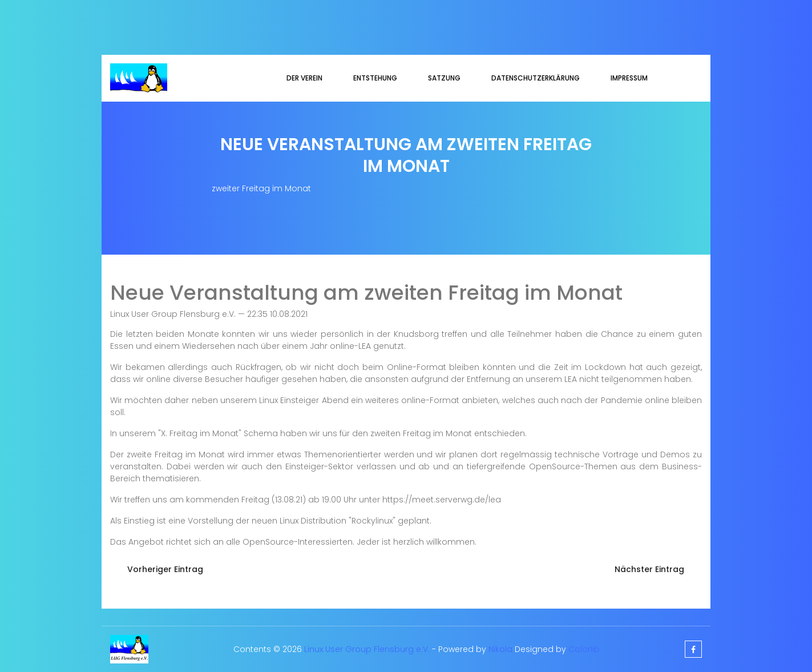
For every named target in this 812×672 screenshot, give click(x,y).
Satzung (444, 78)
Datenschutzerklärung (536, 78)
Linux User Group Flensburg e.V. (367, 649)
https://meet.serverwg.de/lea (442, 500)
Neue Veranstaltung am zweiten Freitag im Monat (366, 293)
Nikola (500, 649)
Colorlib (584, 649)
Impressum (629, 78)
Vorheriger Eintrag (165, 569)
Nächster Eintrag (649, 569)
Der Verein (304, 78)
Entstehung (375, 78)
